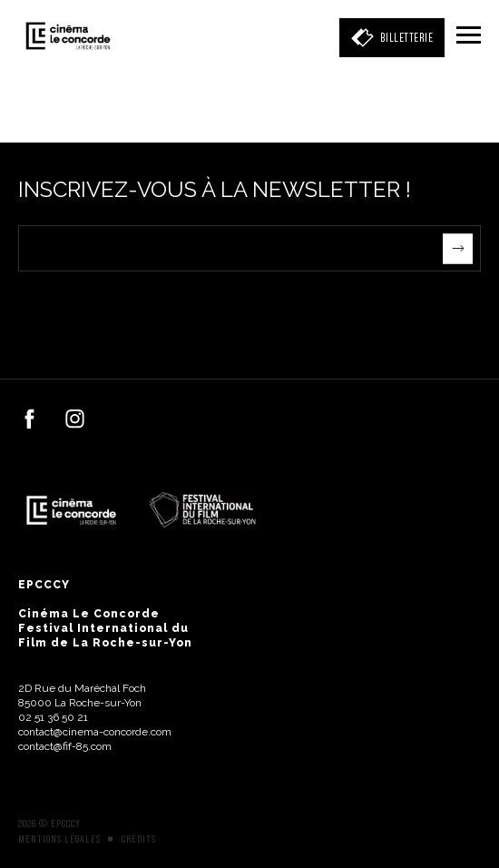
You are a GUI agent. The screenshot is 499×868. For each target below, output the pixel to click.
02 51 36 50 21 (53, 717)
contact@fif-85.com (65, 746)
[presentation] (156, 307)
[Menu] (469, 36)
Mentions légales (59, 839)
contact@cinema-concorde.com (95, 732)
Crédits (139, 839)
